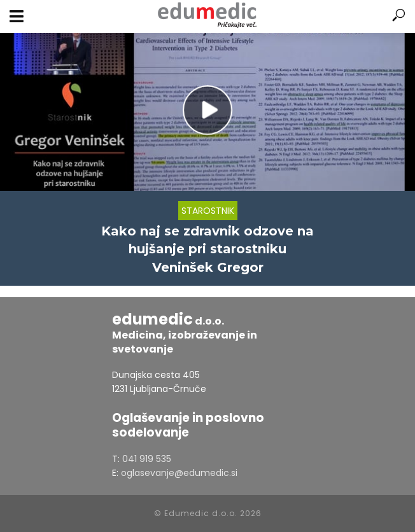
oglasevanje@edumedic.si (179, 473)
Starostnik (208, 211)
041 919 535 (147, 459)
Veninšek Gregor (208, 267)
